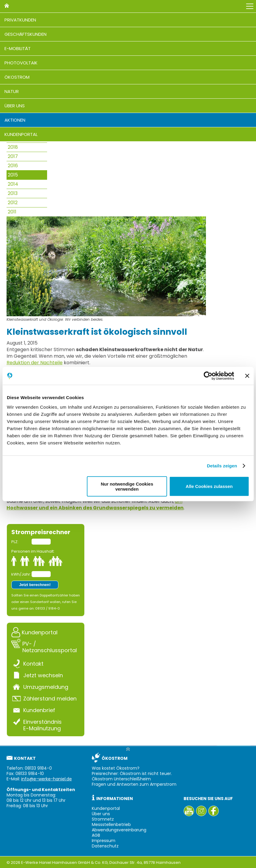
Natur (12, 91)
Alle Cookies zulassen (209, 486)
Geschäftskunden (25, 34)
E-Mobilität (18, 48)
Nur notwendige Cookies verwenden (127, 486)
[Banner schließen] (247, 376)
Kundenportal (21, 134)
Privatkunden (20, 20)
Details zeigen (222, 466)
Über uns (15, 106)
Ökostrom (17, 77)
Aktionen (15, 120)
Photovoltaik (21, 63)
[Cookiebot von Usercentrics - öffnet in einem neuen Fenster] (208, 376)
